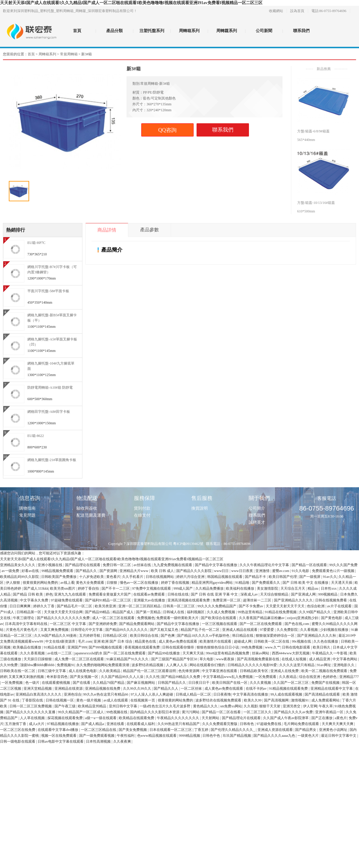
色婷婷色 (330, 677)
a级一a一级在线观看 (101, 718)
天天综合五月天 (293, 588)
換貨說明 (200, 508)
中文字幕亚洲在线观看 (220, 671)
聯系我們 (301, 31)
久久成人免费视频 (221, 612)
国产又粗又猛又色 (165, 630)
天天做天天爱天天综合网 (64, 612)
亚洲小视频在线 (50, 565)
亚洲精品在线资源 (69, 689)
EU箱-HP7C (36, 243)
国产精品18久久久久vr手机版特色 (204, 636)
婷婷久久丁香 (44, 606)
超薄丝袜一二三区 (258, 600)
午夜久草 (326, 706)
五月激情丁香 (16, 724)
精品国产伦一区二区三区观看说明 (150, 671)
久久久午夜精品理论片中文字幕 (265, 565)
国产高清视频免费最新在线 (259, 659)
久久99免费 (9, 665)
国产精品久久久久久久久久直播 (31, 712)
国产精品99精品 (98, 612)
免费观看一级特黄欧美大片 (178, 618)
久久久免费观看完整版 (220, 724)
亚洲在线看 (116, 724)
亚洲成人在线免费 (285, 671)
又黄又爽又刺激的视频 (27, 677)
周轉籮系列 (227, 31)
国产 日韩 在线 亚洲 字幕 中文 (215, 594)
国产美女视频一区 (85, 677)
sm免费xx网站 (231, 706)
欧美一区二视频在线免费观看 (325, 671)
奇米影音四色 (58, 677)
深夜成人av (250, 594)
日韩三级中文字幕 (52, 671)
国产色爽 (168, 636)
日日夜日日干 (199, 683)
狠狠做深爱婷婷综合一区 (276, 636)
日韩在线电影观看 (296, 647)
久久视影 (251, 706)
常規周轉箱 (69, 54)
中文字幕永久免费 (35, 600)
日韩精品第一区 (29, 612)
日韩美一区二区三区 (179, 606)
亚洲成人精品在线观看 (240, 630)
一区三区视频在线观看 (220, 624)
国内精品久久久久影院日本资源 (155, 712)
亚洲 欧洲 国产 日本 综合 (113, 641)
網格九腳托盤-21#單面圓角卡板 (52, 460)
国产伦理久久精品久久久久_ (233, 730)
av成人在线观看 (116, 700)
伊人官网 (310, 706)
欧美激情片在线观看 (216, 641)
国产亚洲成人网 (304, 594)
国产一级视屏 (310, 577)
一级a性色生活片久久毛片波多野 (165, 706)
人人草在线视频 (33, 718)
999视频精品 (328, 594)
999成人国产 (183, 588)
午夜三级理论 (24, 618)
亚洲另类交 (292, 706)
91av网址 (324, 665)
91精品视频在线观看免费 (289, 689)
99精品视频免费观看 (58, 571)
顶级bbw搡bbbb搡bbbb (38, 665)
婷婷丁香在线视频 (176, 583)
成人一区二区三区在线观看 (114, 618)
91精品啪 (243, 583)
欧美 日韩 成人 (163, 571)
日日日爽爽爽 (20, 606)
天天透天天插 (342, 583)
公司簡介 (257, 508)
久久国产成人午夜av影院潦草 (286, 718)
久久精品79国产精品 (109, 683)
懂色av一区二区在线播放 (139, 583)
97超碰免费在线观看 (67, 600)
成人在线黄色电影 (83, 671)
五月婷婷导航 (90, 636)
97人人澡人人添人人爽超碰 (152, 694)
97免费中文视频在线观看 (152, 588)
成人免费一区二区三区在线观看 (80, 659)
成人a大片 (37, 724)
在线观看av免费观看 (149, 594)
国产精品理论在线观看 (83, 565)
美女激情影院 (268, 588)
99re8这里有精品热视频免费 (228, 653)
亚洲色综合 (73, 694)
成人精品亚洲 (320, 659)
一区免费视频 (13, 683)
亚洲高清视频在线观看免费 (189, 600)
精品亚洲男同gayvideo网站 (213, 583)
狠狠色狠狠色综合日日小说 (218, 647)
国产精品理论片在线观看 (242, 718)
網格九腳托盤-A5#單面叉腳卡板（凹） (52, 342)
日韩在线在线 (178, 594)
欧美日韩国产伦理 (283, 577)
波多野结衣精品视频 (148, 665)
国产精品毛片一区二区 (75, 606)
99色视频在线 (117, 712)
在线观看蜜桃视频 (56, 683)
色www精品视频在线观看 (157, 736)
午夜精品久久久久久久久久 (178, 718)
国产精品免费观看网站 (137, 624)
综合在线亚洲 (310, 677)
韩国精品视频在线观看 (225, 577)
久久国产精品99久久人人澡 (123, 677)
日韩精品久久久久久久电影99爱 (253, 665)
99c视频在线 (302, 641)
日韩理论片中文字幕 (87, 630)
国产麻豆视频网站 (141, 683)
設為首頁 (297, 11)
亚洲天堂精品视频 (38, 689)
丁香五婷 (202, 730)
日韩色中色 (212, 736)
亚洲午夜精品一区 (330, 712)
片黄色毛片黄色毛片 (22, 630)
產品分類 (114, 31)
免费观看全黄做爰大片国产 (110, 594)
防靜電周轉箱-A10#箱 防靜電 (50, 388)
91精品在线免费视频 (281, 612)
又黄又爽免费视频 (55, 630)
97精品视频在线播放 (63, 724)
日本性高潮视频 (99, 741)
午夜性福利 (126, 736)
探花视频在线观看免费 (65, 718)
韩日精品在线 (243, 636)
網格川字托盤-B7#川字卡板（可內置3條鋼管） (52, 270)
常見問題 (27, 515)
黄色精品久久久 (206, 706)
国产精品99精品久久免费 (181, 677)
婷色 (49, 594)
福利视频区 (196, 612)
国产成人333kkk (36, 588)
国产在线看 (82, 683)
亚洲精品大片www (134, 571)
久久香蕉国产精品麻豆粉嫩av (262, 618)
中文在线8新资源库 (61, 641)
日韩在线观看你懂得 (178, 647)
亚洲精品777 (349, 677)
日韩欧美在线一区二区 (18, 671)
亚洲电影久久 (344, 665)
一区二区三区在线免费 (18, 730)
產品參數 (149, 230)
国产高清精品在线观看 (323, 694)
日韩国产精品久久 (172, 683)
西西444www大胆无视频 (291, 653)
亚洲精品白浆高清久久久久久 (39, 694)
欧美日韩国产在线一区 (230, 683)
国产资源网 (109, 571)
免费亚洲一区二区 (227, 600)
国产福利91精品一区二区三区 (108, 600)
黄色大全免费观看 (90, 583)
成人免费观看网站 (326, 700)
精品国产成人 (123, 612)
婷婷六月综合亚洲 (191, 577)
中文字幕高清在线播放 (251, 694)
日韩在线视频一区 (60, 700)
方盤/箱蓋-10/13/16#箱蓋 (316, 203)
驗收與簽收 (87, 508)
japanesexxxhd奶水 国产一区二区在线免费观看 (110, 653)
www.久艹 (273, 647)
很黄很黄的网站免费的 (41, 583)
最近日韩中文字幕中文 (339, 736)
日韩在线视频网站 (160, 577)
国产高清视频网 (277, 700)
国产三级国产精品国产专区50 (175, 659)
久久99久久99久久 (138, 689)
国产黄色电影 (332, 618)
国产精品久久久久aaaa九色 (275, 736)
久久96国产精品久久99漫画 (56, 636)
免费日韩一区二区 (117, 565)
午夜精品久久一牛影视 (330, 653)
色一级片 (33, 683)
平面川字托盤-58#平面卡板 (48, 291)
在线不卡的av (257, 689)
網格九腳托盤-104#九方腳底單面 (51, 366)
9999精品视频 (190, 736)
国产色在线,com (297, 624)
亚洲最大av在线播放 (150, 600)
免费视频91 (66, 665)
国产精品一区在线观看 (310, 565)
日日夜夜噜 (222, 694)
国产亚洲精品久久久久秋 (317, 636)
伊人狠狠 (13, 583)
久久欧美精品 (110, 671)
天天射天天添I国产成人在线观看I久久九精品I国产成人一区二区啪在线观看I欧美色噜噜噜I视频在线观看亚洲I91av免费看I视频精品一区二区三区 (131, 3)
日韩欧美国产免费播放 (59, 577)
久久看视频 (309, 630)
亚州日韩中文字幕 (123, 706)
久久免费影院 (288, 630)
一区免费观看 (266, 677)
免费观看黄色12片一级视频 (334, 571)
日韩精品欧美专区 (254, 671)
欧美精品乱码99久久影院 (20, 577)
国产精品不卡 (256, 577)
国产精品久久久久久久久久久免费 (64, 618)
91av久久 (330, 577)
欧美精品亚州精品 (93, 706)
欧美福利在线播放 (241, 588)
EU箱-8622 (36, 436)
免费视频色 (146, 618)
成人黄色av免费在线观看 (178, 641)
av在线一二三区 (60, 653)
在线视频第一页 (143, 700)
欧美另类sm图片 (63, 588)
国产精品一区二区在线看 (222, 712)
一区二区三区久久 (258, 712)
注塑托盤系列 (152, 31)
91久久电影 (301, 571)
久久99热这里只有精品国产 (179, 724)
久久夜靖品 (288, 677)
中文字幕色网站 (345, 659)
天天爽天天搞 (193, 653)
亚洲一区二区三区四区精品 (140, 606)
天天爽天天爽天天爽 (338, 724)
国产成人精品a (93, 724)
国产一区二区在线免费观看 (261, 624)
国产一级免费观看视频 (97, 736)
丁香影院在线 (33, 700)
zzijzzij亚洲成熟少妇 (303, 618)
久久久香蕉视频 (33, 653)
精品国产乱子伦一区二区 (201, 630)
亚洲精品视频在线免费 (103, 689)
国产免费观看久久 (266, 583)
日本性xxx (329, 588)
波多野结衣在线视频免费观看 (219, 700)
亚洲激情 (263, 571)
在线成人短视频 (294, 659)
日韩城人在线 (174, 612)
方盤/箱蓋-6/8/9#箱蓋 (313, 131)
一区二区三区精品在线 (99, 730)
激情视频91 (300, 700)
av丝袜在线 (143, 565)
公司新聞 (264, 31)
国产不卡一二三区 (116, 588)
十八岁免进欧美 (92, 577)
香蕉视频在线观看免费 (143, 647)
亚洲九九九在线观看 (70, 594)
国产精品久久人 (166, 689)
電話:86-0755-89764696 (329, 11)
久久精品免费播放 (210, 588)
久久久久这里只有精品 (297, 665)
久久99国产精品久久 (315, 612)
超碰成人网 (243, 641)
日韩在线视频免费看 (331, 600)
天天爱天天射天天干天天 (286, 606)
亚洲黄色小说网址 (334, 730)
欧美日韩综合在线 (145, 636)
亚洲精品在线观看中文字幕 (332, 689)
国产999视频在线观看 (106, 647)
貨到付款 (142, 508)
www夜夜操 (226, 659)
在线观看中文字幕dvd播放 (58, 730)
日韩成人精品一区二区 (194, 694)
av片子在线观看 (340, 606)
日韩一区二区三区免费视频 (31, 706)
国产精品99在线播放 (164, 653)
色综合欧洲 (316, 606)
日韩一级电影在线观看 (18, 741)
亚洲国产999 (77, 647)
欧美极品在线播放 (28, 647)
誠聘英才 (257, 522)
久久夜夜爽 (123, 741)
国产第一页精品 (149, 612)
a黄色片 (341, 718)
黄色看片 (113, 577)
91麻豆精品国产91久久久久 (128, 659)
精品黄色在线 (146, 641)
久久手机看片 (133, 577)
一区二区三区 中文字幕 (68, 624)
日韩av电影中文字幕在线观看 (61, 741)
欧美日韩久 (322, 647)
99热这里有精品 (251, 612)
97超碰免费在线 (269, 724)
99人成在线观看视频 (287, 694)
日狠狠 (112, 583)
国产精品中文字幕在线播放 (216, 565)
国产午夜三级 (65, 706)
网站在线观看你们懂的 (208, 665)
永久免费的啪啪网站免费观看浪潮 (103, 665)
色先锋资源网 (189, 671)
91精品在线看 (55, 647)
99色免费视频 (252, 647)
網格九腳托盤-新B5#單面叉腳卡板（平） (52, 318)
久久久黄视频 (261, 683)
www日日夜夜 (243, 571)
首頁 (77, 31)
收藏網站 (276, 11)
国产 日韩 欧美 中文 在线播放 (306, 583)
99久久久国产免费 (343, 565)
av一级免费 (11, 571)
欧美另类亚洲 (106, 606)
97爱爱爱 (267, 630)
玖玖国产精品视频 (237, 736)
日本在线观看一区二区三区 (171, 730)
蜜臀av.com (281, 571)
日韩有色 (247, 724)
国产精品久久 (87, 571)
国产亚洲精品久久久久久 (294, 600)
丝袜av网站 (261, 653)
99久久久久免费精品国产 (217, 606)
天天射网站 (211, 718)
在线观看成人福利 (141, 724)
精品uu (313, 588)
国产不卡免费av (251, 606)
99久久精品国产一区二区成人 (81, 712)
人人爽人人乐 (177, 665)
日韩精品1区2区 (115, 636)
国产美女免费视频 (133, 730)
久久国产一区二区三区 (291, 683)
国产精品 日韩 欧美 (28, 594)
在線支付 (142, 515)
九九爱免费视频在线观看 (173, 565)
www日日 (222, 571)
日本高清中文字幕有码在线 (27, 624)
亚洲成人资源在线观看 (276, 730)
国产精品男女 (306, 730)
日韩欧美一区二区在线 (272, 641)
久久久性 (153, 677)
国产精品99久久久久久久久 (127, 630)
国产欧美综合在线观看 (219, 618)
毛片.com (85, 641)
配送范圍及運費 (91, 515)
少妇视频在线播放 (335, 630)
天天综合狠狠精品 (275, 594)
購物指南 (27, 508)
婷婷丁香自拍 (89, 588)
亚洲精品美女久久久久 (18, 565)
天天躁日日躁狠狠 (38, 659)
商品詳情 (107, 230)
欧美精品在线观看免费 (137, 718)
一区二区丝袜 (192, 689)
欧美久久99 (253, 700)
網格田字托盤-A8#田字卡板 (49, 412)
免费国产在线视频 (326, 683)
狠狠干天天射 (270, 706)
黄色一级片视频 (89, 700)
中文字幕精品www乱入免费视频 (228, 677)
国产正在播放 (322, 718)
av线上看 (67, 583)
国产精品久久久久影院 (194, 571)
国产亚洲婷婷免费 (103, 624)
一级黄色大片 (309, 736)
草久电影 (207, 659)
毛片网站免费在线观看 (302, 724)
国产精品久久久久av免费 (294, 712)
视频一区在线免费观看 (59, 736)
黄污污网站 (191, 712)
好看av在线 (31, 571)
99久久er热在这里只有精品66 (106, 694)
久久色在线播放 (326, 641)
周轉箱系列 (189, 31)
